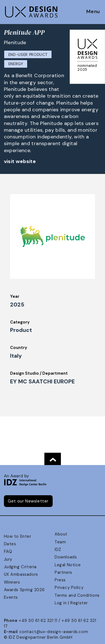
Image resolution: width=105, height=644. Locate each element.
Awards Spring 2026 (24, 590)
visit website (20, 161)
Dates (10, 544)
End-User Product (28, 55)
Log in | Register (71, 603)
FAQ (8, 551)
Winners (12, 582)
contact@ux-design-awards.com (54, 632)
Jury (8, 559)
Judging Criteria (20, 567)
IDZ (58, 549)
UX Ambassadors (21, 574)
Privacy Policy (69, 588)
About (61, 534)
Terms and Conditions (77, 595)
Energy (16, 64)
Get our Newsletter (28, 501)
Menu (93, 12)
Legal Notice (68, 565)
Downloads (66, 557)
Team (60, 542)
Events (11, 597)
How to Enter (18, 536)
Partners (63, 572)
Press (60, 580)
